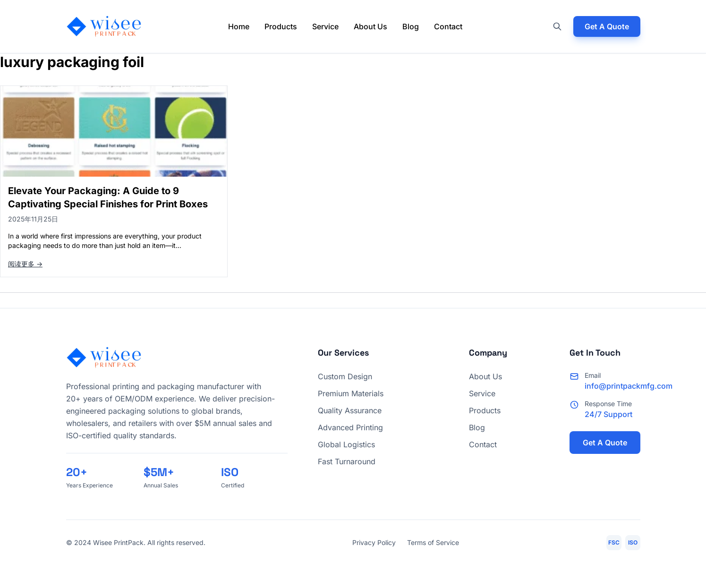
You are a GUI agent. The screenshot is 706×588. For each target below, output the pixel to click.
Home (239, 26)
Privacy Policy (374, 542)
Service (325, 26)
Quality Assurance (350, 410)
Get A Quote (607, 26)
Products (281, 26)
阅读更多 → (25, 264)
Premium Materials (351, 393)
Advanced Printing (350, 427)
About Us (370, 26)
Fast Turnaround (347, 461)
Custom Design (345, 376)
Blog (411, 26)
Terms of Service (433, 542)
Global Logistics (346, 444)
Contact (448, 26)
